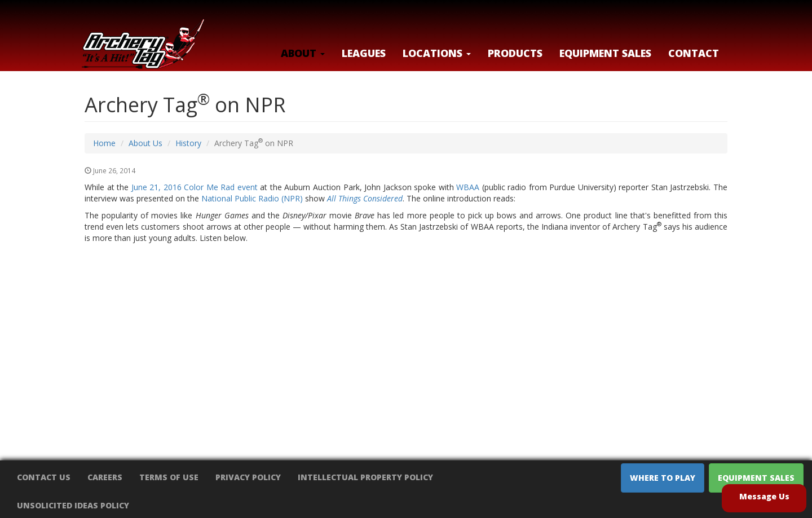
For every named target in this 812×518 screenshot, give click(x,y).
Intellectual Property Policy (365, 477)
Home (104, 143)
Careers (105, 477)
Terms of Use (169, 477)
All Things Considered (365, 198)
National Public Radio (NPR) (252, 198)
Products (515, 53)
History (188, 143)
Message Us (764, 496)
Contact (694, 53)
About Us (145, 143)
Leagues (364, 53)
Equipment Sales (605, 53)
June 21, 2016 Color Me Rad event (195, 187)
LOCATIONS (437, 53)
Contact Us (44, 477)
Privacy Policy (248, 477)
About (303, 53)
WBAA (468, 187)
